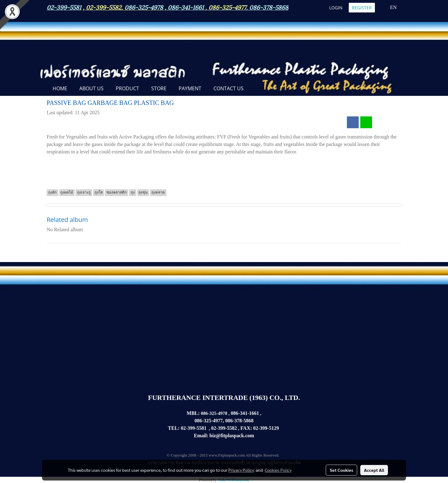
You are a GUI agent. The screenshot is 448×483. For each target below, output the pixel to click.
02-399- (261, 428)
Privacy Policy (241, 470)
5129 (274, 428)
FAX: (246, 428)
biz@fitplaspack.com (232, 436)
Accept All (374, 470)
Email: (201, 436)
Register (362, 8)
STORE (159, 88)
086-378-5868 (269, 7)
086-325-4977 (227, 7)
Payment (190, 88)
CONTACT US (229, 88)
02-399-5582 (104, 7)
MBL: (193, 413)
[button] (255, 89)
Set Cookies (341, 470)
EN (389, 7)
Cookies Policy (278, 470)
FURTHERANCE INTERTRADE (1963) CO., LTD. (224, 398)
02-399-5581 (194, 428)
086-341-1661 (245, 413)
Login (336, 8)
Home (60, 88)
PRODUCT (127, 88)
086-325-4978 (144, 7)
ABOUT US (91, 88)
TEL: (174, 428)
